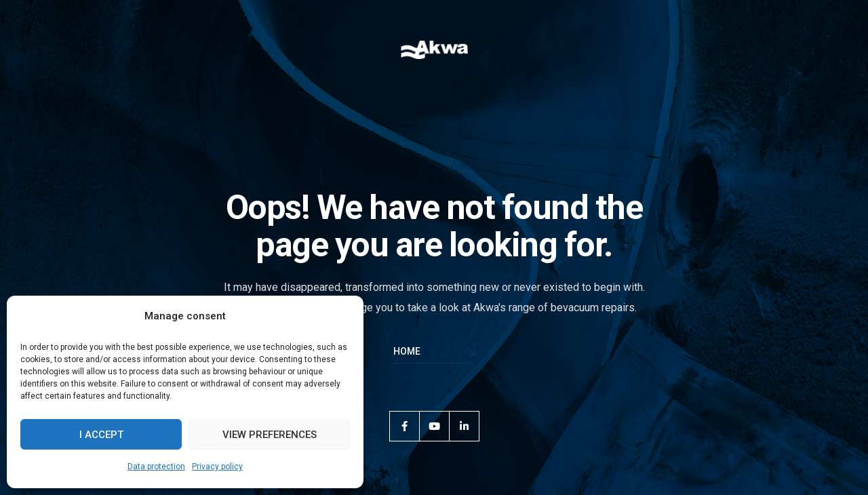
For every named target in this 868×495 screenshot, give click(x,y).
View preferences (270, 435)
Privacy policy (217, 467)
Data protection (156, 467)
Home (434, 352)
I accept (101, 435)
